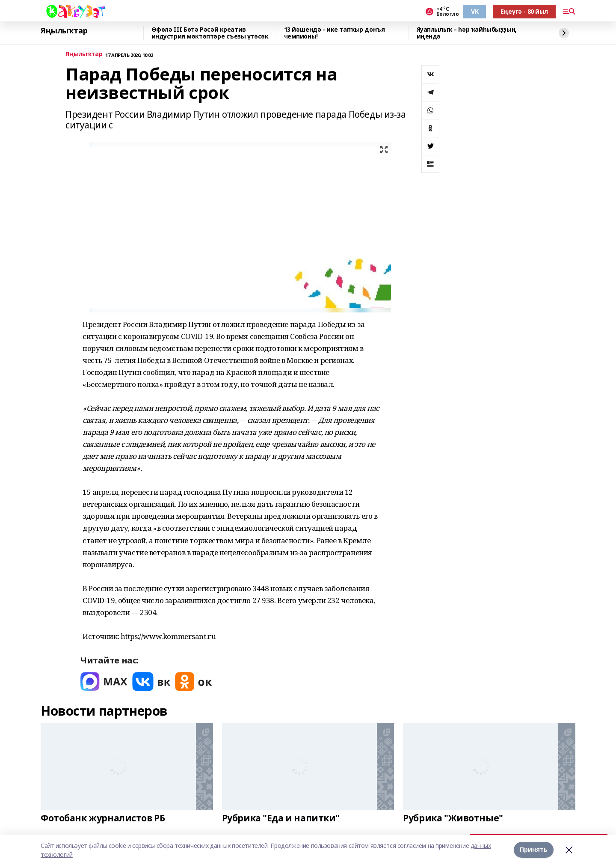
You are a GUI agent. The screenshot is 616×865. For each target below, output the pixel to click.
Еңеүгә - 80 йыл (524, 11)
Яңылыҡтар (64, 31)
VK (475, 11)
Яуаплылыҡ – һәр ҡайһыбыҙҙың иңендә (466, 33)
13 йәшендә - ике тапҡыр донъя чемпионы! (335, 33)
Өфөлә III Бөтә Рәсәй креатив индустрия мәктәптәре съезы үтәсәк (210, 33)
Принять (534, 850)
